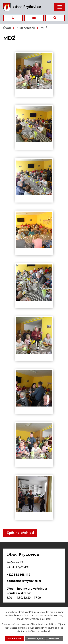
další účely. (46, 619)
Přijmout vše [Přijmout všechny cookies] (15, 639)
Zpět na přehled (20, 533)
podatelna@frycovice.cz (24, 581)
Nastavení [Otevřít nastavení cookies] (55, 639)
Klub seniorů (26, 28)
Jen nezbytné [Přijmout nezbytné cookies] (35, 639)
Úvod (7, 28)
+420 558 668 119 (18, 575)
